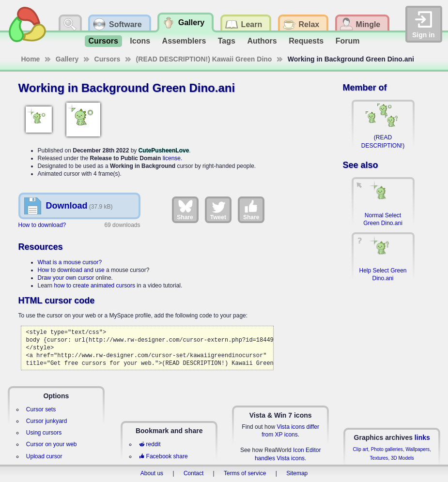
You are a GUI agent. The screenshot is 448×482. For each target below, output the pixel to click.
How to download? (42, 225)
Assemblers (184, 41)
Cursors (103, 41)
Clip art (360, 449)
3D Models (402, 458)
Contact (193, 473)
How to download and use (71, 270)
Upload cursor (44, 456)
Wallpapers (417, 449)
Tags (227, 41)
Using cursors (44, 433)
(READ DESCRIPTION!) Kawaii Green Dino (204, 59)
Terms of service (245, 473)
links (422, 437)
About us (152, 473)
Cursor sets (41, 409)
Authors (262, 41)
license (172, 158)
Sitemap (297, 473)
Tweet (218, 210)
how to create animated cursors (95, 286)
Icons (140, 41)
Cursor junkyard (47, 421)
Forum (348, 41)
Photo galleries (387, 449)
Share (185, 210)
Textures (379, 458)
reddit (150, 444)
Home (31, 59)
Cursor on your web (52, 444)
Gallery (67, 59)
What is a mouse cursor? (70, 262)
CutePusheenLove (164, 151)
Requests (306, 41)
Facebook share (163, 456)
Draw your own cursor (66, 278)
